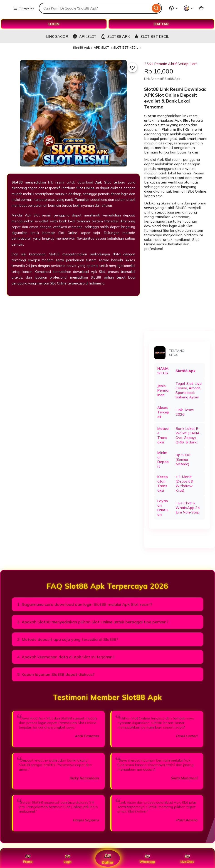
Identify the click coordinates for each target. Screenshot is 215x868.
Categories (24, 8)
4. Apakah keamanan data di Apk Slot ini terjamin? (66, 657)
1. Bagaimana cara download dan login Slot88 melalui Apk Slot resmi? (85, 604)
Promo (28, 858)
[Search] (156, 8)
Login (68, 858)
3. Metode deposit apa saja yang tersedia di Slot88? (68, 639)
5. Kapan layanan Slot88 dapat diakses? (56, 674)
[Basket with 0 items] (201, 8)
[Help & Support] (173, 8)
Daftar (107, 858)
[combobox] (95, 8)
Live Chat (187, 858)
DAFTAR (161, 24)
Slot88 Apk (81, 48)
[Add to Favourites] (132, 68)
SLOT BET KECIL (126, 48)
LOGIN (54, 24)
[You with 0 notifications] (188, 8)
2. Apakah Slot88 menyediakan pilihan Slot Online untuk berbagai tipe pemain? (93, 622)
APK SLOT (101, 48)
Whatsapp (147, 858)
